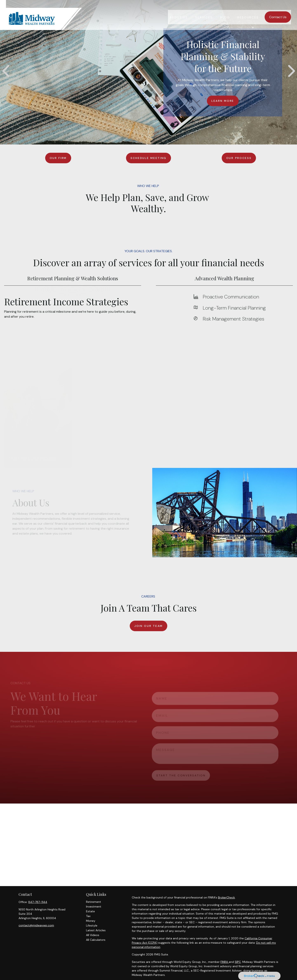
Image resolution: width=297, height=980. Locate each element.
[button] (179, 11)
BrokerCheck (226, 897)
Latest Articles (96, 930)
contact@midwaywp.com (36, 925)
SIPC (238, 962)
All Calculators (96, 940)
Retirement (94, 902)
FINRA (225, 962)
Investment (94, 907)
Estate (90, 911)
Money (91, 921)
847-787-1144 (38, 902)
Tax (88, 916)
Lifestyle (92, 926)
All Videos (93, 935)
